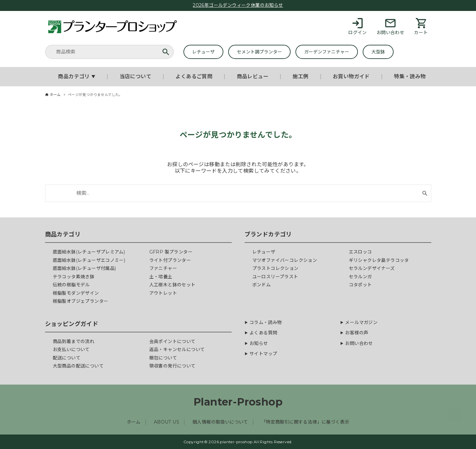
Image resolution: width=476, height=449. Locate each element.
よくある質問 (263, 333)
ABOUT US (167, 422)
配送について (67, 358)
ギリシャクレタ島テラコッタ (379, 260)
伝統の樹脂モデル (71, 285)
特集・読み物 (410, 76)
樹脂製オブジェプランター (81, 301)
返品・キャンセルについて (177, 349)
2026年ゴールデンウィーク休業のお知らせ (238, 5)
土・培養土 (161, 277)
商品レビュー (253, 76)
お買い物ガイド (351, 76)
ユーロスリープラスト (275, 277)
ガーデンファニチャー (327, 52)
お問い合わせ (359, 344)
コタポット (360, 285)
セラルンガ (360, 277)
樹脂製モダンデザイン (76, 293)
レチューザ (203, 52)
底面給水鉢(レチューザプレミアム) (89, 252)
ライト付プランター (170, 260)
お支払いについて (71, 349)
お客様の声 (357, 333)
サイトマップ (263, 354)
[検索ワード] (238, 193)
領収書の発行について (173, 366)
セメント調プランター (259, 52)
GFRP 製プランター (171, 252)
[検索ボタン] (425, 193)
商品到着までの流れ (74, 341)
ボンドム (262, 285)
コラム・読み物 (266, 323)
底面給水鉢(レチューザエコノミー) (89, 260)
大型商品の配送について (78, 366)
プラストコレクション (275, 268)
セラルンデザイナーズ (372, 268)
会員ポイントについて (173, 341)
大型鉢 (378, 52)
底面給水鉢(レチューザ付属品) (84, 268)
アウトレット (163, 293)
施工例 (300, 76)
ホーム (134, 422)
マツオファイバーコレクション (285, 260)
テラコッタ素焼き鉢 (74, 277)
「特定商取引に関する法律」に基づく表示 (305, 422)
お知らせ (259, 344)
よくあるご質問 (194, 76)
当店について (135, 76)
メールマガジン (361, 323)
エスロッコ (360, 252)
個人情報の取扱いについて (220, 422)
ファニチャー (163, 268)
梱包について (163, 358)
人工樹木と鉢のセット (173, 285)
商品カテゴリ (77, 76)
